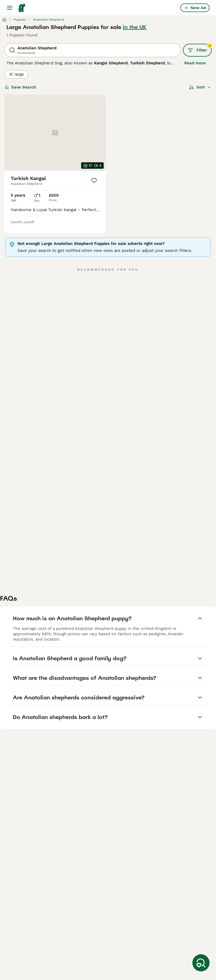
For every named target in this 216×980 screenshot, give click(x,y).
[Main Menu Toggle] (10, 8)
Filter (200, 48)
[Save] (94, 181)
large (16, 74)
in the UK (135, 27)
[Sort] (200, 87)
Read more (195, 63)
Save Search (20, 87)
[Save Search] (201, 963)
